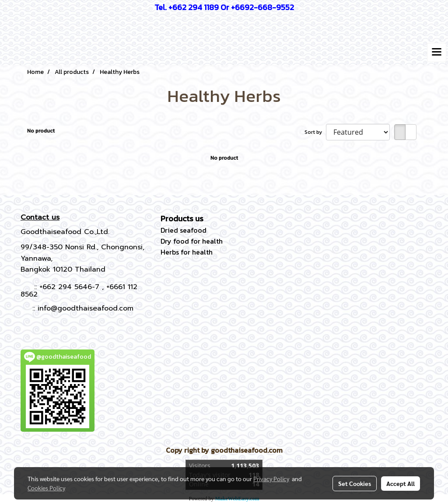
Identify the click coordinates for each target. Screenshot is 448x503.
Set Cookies (355, 483)
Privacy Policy (271, 479)
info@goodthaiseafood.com (86, 308)
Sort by (315, 132)
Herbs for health (187, 252)
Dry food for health (192, 241)
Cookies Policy (46, 488)
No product (41, 131)
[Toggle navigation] (437, 52)
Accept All (401, 483)
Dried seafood (184, 230)
